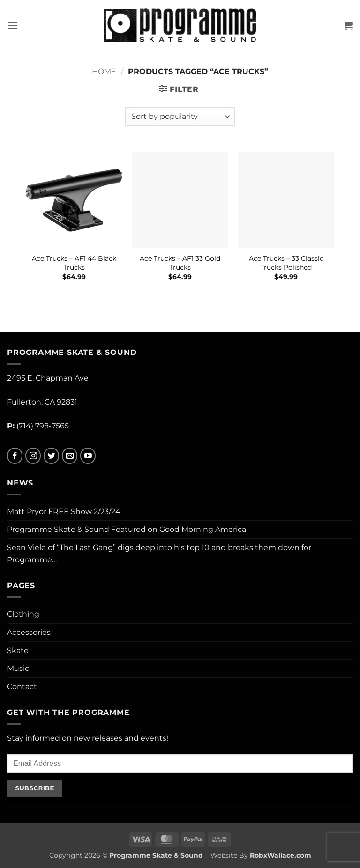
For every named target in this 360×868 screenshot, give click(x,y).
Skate (18, 651)
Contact (22, 687)
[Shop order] (180, 117)
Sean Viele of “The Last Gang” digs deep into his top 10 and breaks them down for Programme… (159, 554)
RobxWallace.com (281, 855)
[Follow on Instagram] (33, 456)
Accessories (29, 632)
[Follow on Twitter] (51, 456)
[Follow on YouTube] (88, 456)
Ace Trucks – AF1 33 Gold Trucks (180, 263)
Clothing (23, 614)
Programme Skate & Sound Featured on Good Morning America (127, 529)
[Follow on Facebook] (15, 456)
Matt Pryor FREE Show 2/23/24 (64, 511)
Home (104, 71)
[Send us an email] (70, 456)
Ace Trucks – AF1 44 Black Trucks (74, 263)
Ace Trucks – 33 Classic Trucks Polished (286, 263)
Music (18, 668)
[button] (13, 25)
